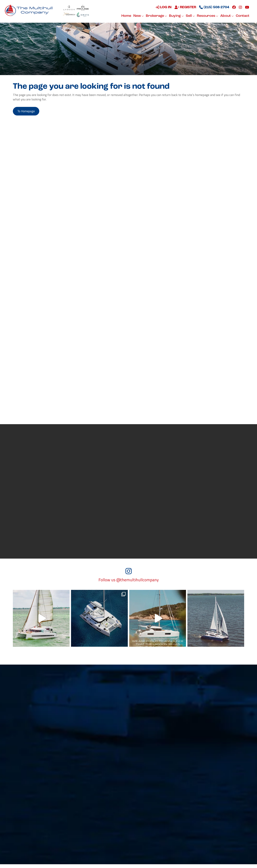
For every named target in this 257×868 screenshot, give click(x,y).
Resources (207, 16)
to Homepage (28, 112)
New (138, 16)
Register (185, 7)
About (226, 16)
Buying (176, 16)
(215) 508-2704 (214, 7)
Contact (242, 16)
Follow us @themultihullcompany (129, 584)
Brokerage (156, 16)
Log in (163, 7)
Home (126, 16)
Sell (190, 16)
